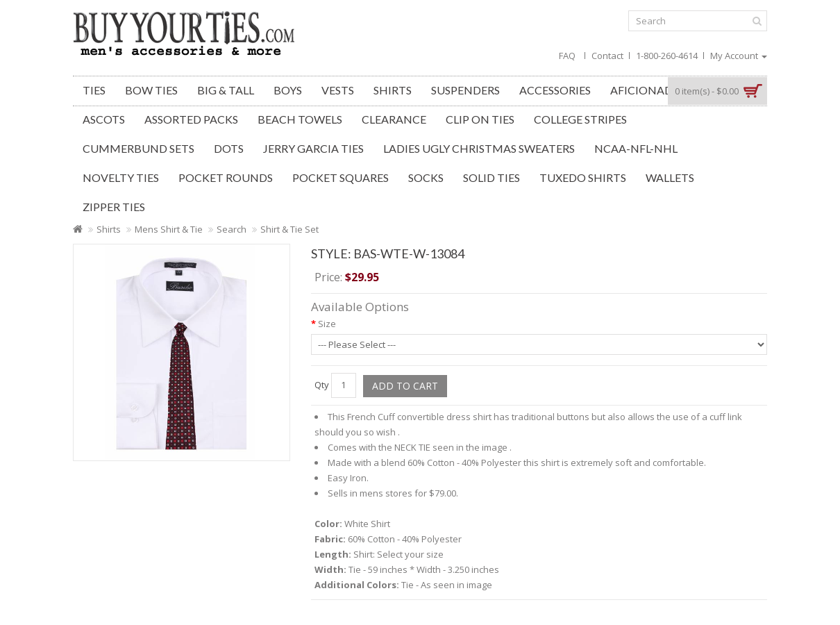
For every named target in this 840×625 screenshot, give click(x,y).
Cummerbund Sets (138, 148)
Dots (229, 148)
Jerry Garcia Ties (313, 148)
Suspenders (465, 90)
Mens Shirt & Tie (169, 229)
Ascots (104, 119)
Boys (288, 90)
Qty (322, 385)
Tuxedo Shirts (583, 177)
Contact (607, 56)
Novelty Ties (121, 177)
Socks (426, 177)
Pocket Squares (341, 177)
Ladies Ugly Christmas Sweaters (479, 148)
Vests (338, 90)
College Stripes (580, 119)
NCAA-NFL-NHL (636, 148)
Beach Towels (300, 119)
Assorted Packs (191, 119)
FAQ (567, 56)
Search (232, 229)
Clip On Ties (480, 119)
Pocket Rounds (226, 177)
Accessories (555, 90)
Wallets (670, 177)
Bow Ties (151, 90)
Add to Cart (405, 386)
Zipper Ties (114, 207)
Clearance (394, 119)
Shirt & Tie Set (289, 229)
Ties (94, 90)
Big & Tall (226, 90)
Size (327, 324)
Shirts (393, 90)
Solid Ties (492, 177)
